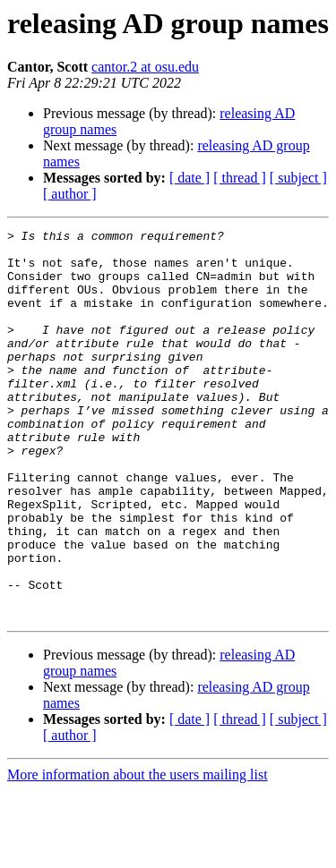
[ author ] (70, 194)
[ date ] (190, 178)
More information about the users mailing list (138, 852)
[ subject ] (298, 178)
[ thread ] (240, 178)
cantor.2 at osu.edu (145, 67)
